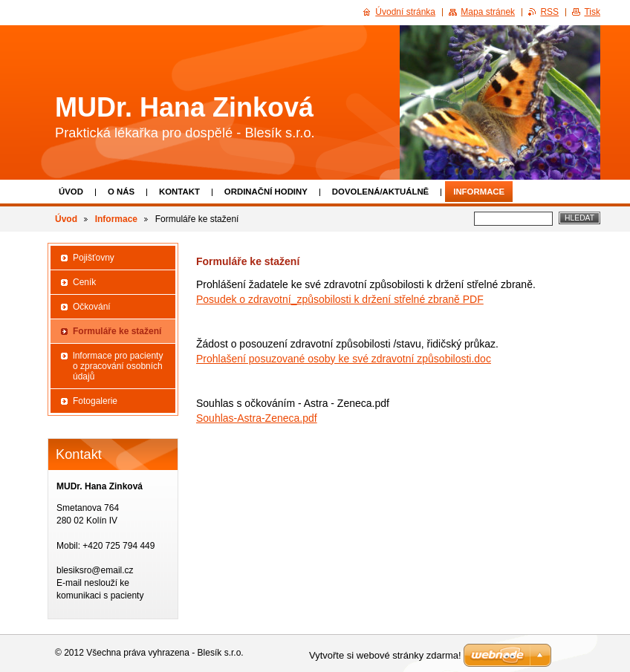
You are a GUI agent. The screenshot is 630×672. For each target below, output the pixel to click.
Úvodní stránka (405, 12)
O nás (121, 192)
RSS (549, 12)
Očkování (92, 307)
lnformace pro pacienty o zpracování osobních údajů (118, 366)
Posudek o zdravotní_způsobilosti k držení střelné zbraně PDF (340, 299)
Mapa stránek (488, 12)
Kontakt (179, 192)
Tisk (592, 12)
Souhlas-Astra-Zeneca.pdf (257, 418)
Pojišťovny (94, 258)
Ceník (84, 282)
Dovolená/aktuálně (380, 192)
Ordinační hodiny (266, 192)
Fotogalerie (95, 401)
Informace (479, 192)
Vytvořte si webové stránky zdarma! (385, 655)
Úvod (71, 192)
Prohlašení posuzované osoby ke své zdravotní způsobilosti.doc (344, 359)
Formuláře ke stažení (117, 331)
